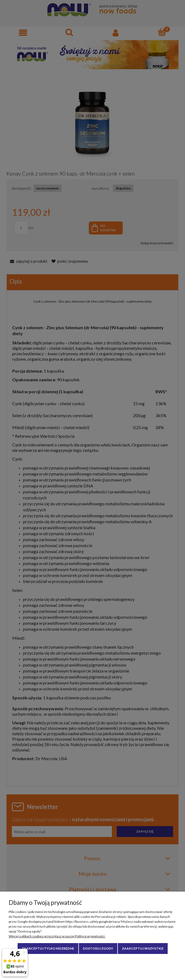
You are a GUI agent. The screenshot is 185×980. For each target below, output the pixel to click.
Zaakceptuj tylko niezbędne (48, 948)
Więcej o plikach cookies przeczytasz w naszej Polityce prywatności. (57, 936)
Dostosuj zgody (98, 948)
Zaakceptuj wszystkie (143, 948)
